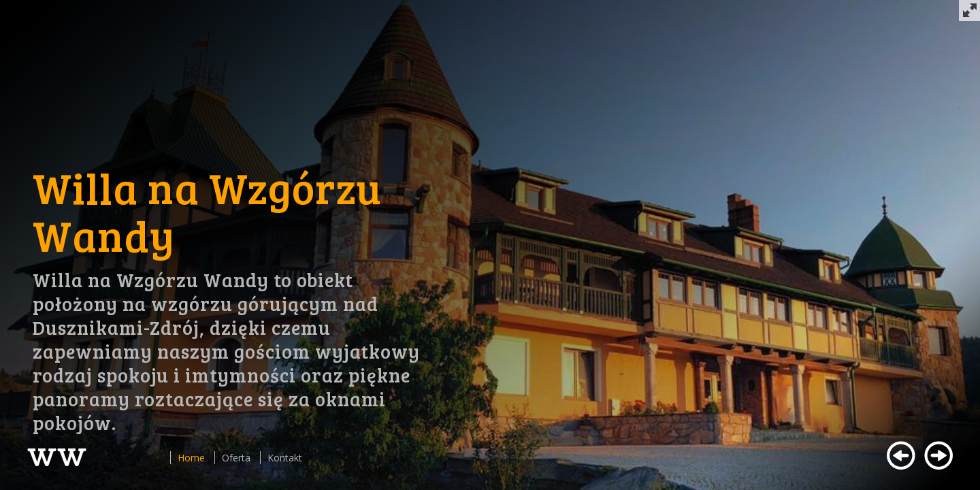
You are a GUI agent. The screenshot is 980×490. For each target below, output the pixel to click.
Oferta (236, 458)
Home (191, 458)
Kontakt (285, 458)
